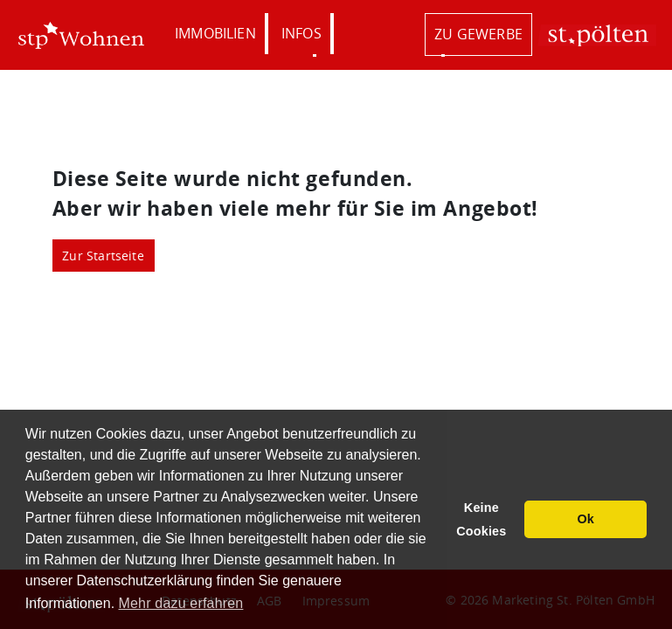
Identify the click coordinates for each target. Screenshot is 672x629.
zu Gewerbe (478, 34)
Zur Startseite (103, 256)
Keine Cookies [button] (481, 519)
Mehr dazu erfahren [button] (181, 603)
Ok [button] (585, 519)
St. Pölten (597, 35)
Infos (301, 33)
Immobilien (215, 33)
